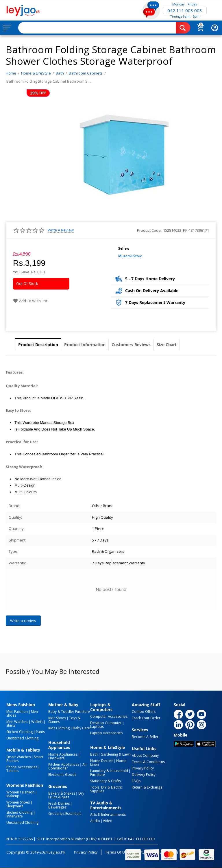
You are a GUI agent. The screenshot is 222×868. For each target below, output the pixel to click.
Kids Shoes (57, 718)
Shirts (11, 725)
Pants (40, 732)
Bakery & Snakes (62, 793)
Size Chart (167, 345)
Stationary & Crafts (106, 781)
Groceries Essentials (65, 814)
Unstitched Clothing (22, 738)
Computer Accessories (109, 716)
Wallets (37, 722)
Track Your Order (146, 718)
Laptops (97, 727)
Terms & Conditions (148, 762)
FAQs (136, 781)
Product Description (38, 345)
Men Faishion (17, 712)
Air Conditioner (68, 766)
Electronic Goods (62, 775)
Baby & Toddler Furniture (69, 712)
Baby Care (81, 728)
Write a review (61, 230)
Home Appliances (63, 754)
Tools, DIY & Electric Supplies (106, 789)
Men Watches (17, 722)
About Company (145, 755)
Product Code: (149, 230)
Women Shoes (18, 802)
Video (108, 821)
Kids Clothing (59, 728)
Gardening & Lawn (116, 754)
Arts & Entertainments (108, 814)
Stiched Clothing (20, 732)
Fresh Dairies (59, 803)
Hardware (57, 758)
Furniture (98, 775)
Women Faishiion (20, 792)
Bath (94, 754)
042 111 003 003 (185, 10)
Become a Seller (145, 737)
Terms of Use (117, 852)
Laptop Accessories (106, 733)
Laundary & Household (109, 771)
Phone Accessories (22, 767)
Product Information (85, 345)
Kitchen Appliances (64, 764)
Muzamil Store (130, 256)
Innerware (15, 816)
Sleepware (15, 806)
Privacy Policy (143, 768)
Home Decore (102, 761)
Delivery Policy (144, 775)
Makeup (13, 796)
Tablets (12, 771)
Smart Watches (18, 757)
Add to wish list (30, 301)
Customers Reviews (131, 345)
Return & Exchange (147, 787)
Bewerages (57, 807)
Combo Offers (144, 712)
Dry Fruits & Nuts (66, 795)
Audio (95, 821)
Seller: (124, 248)
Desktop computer (106, 723)
